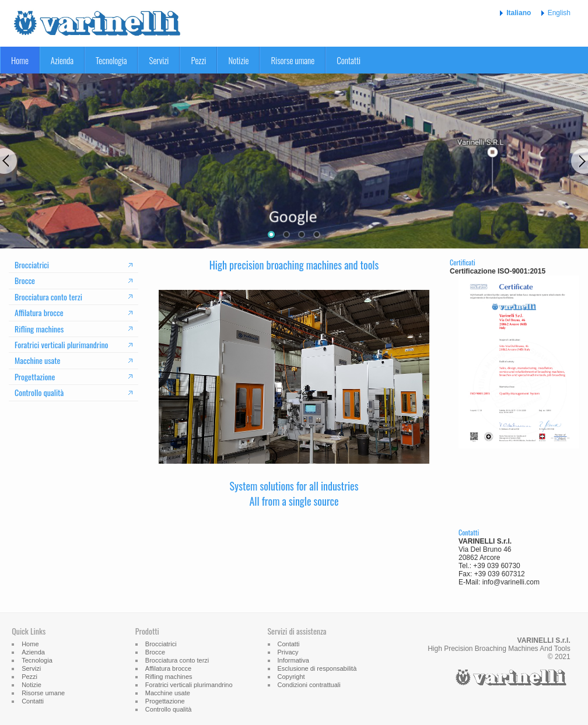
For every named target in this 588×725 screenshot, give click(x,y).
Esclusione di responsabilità (317, 668)
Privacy (288, 652)
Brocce (25, 280)
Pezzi (198, 60)
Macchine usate (37, 360)
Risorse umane (293, 60)
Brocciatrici (32, 265)
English (559, 13)
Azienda (62, 60)
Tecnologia (111, 60)
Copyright (291, 677)
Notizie (238, 60)
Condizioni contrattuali (309, 685)
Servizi (159, 60)
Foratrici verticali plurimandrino (62, 344)
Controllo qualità (39, 392)
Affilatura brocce (39, 312)
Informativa (293, 660)
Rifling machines (39, 329)
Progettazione (35, 376)
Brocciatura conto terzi (48, 297)
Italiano (519, 13)
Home (20, 60)
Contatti (349, 60)
